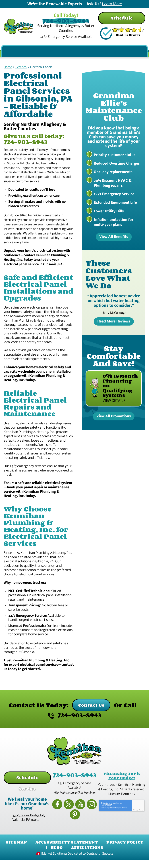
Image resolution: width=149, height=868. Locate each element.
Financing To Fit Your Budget (122, 794)
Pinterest (92, 818)
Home (8, 72)
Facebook (57, 818)
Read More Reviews (114, 325)
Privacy (135, 830)
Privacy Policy (114, 828)
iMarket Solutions (54, 863)
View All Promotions (114, 420)
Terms (141, 830)
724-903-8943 (74, 21)
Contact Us (91, 724)
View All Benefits (114, 240)
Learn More (112, 4)
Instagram (83, 818)
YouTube (74, 818)
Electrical (21, 72)
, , (29, 828)
